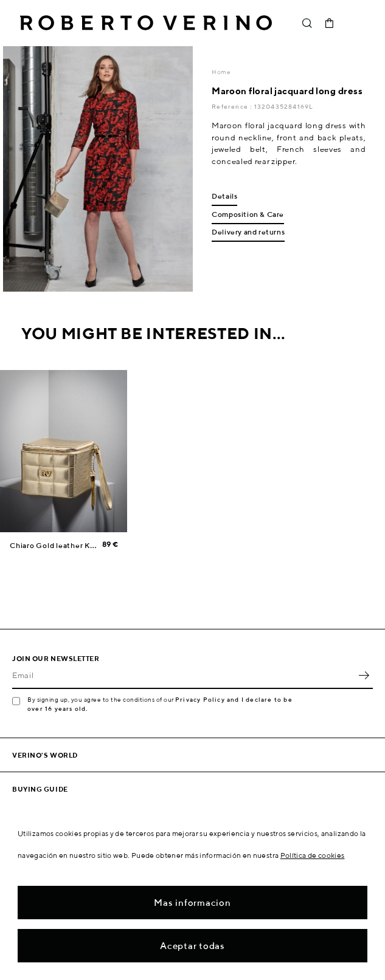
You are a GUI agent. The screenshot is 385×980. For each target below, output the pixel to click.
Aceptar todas (192, 946)
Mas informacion (192, 903)
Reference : (233, 106)
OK (364, 676)
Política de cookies (313, 855)
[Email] (183, 676)
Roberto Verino (146, 23)
